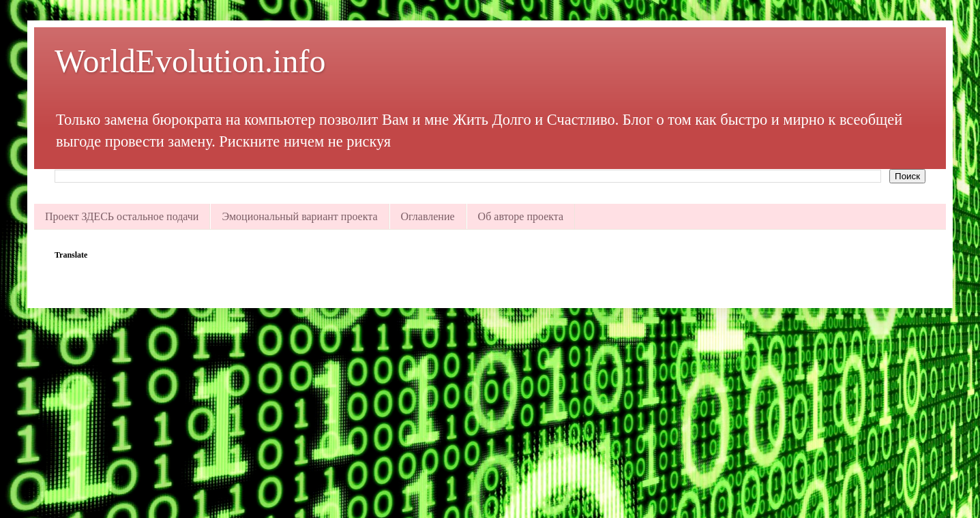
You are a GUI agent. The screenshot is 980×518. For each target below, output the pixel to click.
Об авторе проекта (521, 216)
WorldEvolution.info (190, 61)
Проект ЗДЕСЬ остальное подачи (122, 216)
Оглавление (428, 216)
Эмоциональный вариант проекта (299, 216)
